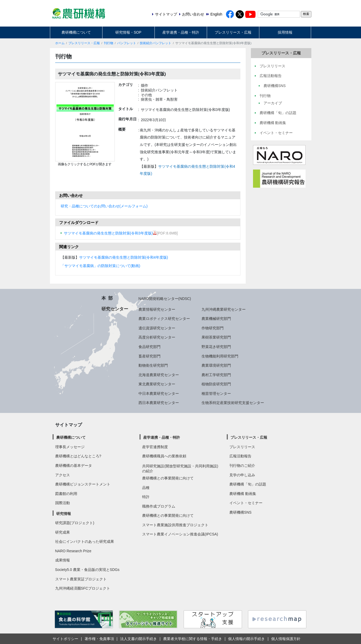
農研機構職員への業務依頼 (164, 456)
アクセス (63, 475)
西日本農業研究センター (159, 403)
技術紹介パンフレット (156, 43)
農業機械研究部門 (216, 319)
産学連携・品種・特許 (181, 32)
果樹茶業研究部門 (216, 337)
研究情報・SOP (128, 32)
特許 (146, 497)
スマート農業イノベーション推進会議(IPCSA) (180, 534)
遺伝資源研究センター (157, 328)
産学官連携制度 (155, 447)
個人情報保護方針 (286, 639)
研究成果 (63, 532)
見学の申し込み (242, 475)
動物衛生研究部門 (153, 365)
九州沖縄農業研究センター (224, 309)
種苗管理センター (216, 393)
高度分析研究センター (157, 337)
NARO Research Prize (73, 551)
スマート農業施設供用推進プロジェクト (175, 525)
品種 (146, 488)
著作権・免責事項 (99, 639)
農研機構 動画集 (243, 494)
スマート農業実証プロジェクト (81, 579)
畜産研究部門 (149, 356)
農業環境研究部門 (216, 365)
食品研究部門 (149, 347)
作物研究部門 (213, 328)
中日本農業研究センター (159, 393)
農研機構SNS (240, 512)
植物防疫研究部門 (216, 384)
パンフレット (127, 43)
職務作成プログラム (159, 506)
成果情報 (63, 560)
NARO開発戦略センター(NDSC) (165, 299)
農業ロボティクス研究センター (164, 319)
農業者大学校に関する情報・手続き (193, 639)
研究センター (115, 309)
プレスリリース (242, 447)
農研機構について (76, 32)
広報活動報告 (240, 456)
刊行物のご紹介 (242, 466)
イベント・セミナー (246, 503)
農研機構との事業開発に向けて (168, 478)
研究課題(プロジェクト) (75, 523)
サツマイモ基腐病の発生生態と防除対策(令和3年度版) (110, 233)
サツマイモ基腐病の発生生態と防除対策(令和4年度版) (124, 257)
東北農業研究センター (157, 384)
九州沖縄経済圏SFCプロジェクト (83, 588)
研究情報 (64, 514)
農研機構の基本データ (74, 466)
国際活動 (63, 503)
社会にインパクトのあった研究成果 (85, 541)
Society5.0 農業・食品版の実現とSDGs (87, 570)
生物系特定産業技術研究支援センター (233, 403)
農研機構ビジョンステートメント (83, 484)
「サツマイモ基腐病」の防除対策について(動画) (100, 266)
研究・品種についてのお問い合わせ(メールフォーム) (104, 206)
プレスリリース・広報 (233, 32)
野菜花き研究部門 (216, 347)
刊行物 (109, 43)
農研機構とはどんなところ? (78, 456)
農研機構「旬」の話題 (248, 484)
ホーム (60, 43)
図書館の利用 (66, 494)
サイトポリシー (65, 639)
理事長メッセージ (70, 447)
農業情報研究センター (157, 309)
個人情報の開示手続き (246, 639)
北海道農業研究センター (159, 375)
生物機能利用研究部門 (220, 356)
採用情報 (285, 32)
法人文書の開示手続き (138, 639)
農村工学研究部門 (216, 375)
